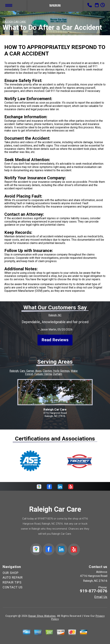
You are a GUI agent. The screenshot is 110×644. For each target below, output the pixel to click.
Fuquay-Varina (43, 374)
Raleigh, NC (55, 315)
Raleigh (14, 371)
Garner (30, 371)
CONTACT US (13, 587)
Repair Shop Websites (42, 616)
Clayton (47, 371)
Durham (58, 374)
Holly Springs (61, 371)
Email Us (101, 597)
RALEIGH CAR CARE (14, 22)
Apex (38, 371)
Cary (22, 371)
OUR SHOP (11, 573)
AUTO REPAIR (13, 577)
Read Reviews (55, 340)
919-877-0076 (45, 519)
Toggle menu (9, 5)
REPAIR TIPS (12, 582)
